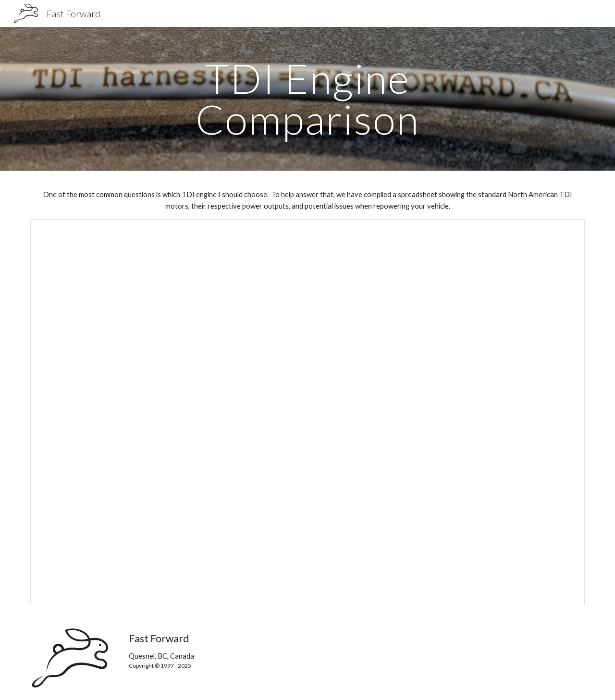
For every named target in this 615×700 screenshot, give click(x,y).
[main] (307, 99)
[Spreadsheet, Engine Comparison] (307, 412)
